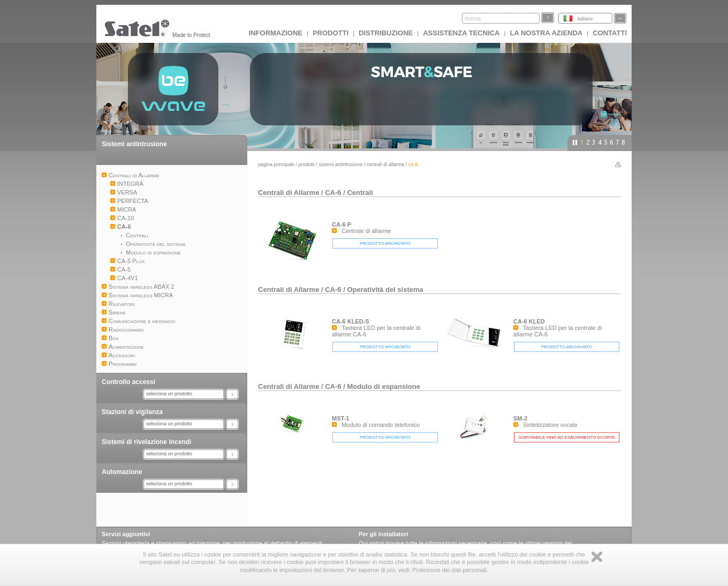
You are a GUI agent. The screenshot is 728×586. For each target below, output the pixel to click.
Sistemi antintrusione (134, 144)
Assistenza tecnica (461, 33)
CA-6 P (342, 224)
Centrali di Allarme (386, 164)
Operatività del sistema (385, 290)
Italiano (585, 19)
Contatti (610, 33)
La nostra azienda (546, 33)
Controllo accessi (128, 382)
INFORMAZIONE (276, 33)
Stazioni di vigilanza (132, 412)
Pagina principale (276, 164)
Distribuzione (386, 33)
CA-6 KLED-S (351, 321)
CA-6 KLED (529, 321)
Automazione (122, 472)
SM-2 (520, 418)
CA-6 (333, 193)
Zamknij (597, 557)
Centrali (360, 193)
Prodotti (331, 33)
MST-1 (340, 418)
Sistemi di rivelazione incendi (146, 442)
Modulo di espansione (384, 386)
